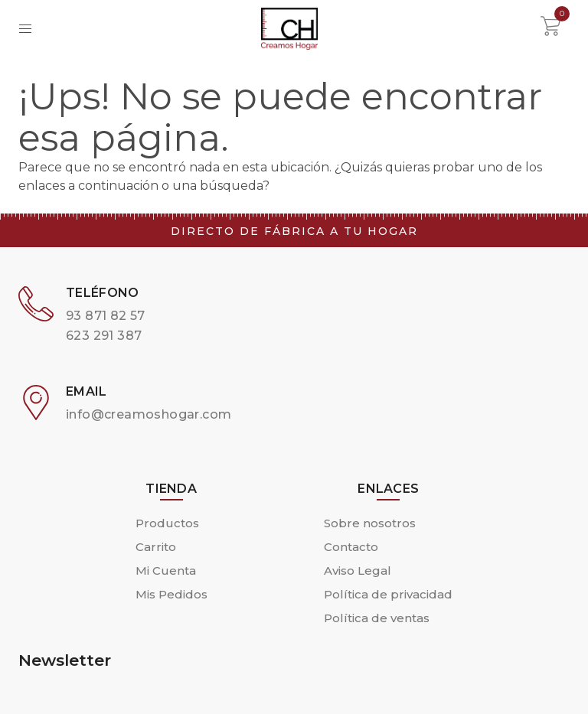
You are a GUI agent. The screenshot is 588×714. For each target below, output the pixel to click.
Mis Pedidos (171, 594)
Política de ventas (377, 618)
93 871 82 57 (106, 316)
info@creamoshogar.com (149, 414)
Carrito (156, 547)
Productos (167, 523)
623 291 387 (104, 336)
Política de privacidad (388, 594)
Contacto (351, 547)
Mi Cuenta (166, 571)
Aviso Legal (358, 571)
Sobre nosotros (370, 523)
